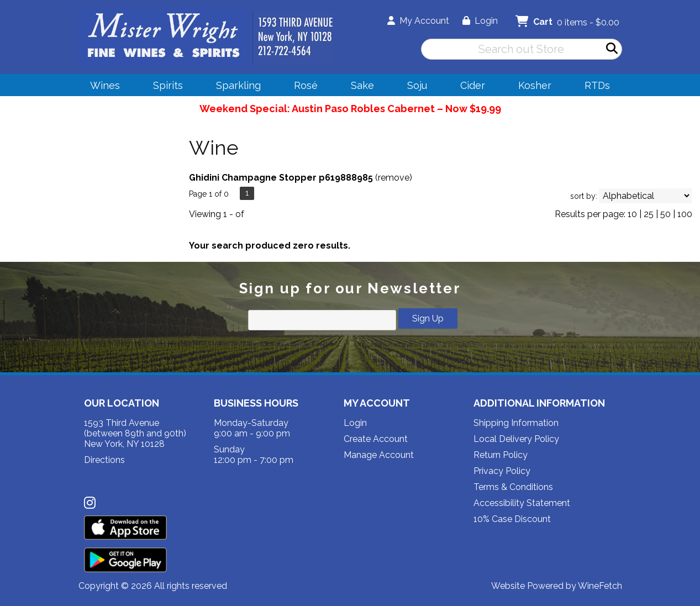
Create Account (376, 439)
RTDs (597, 85)
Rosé (306, 85)
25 (649, 214)
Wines (101, 87)
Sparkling (235, 87)
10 (632, 214)
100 (685, 214)
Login (480, 21)
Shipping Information (516, 423)
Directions (104, 460)
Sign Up (428, 318)
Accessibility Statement (522, 503)
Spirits (164, 87)
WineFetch (600, 586)
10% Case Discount (512, 519)
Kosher (535, 85)
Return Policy (501, 455)
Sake (362, 85)
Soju (414, 87)
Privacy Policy (502, 471)
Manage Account (379, 455)
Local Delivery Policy (516, 439)
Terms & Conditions (513, 487)
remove (394, 178)
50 (665, 214)
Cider (469, 87)
